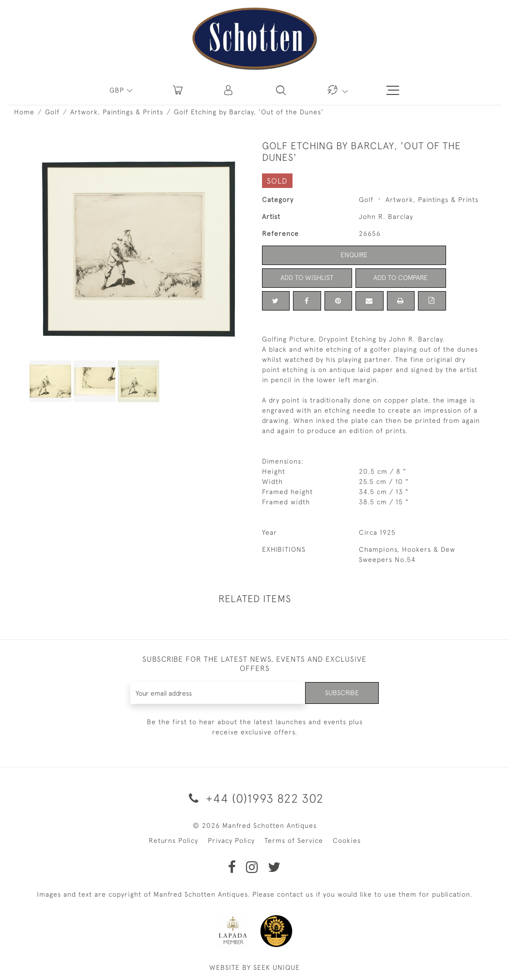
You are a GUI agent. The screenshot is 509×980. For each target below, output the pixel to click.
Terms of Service (294, 840)
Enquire (354, 255)
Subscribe (342, 693)
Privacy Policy (231, 840)
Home (24, 112)
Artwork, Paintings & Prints (117, 112)
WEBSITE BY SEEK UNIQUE (254, 967)
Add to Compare (401, 278)
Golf (52, 112)
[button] (229, 90)
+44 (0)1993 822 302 (254, 798)
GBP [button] (118, 90)
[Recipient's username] (218, 693)
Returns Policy (173, 840)
